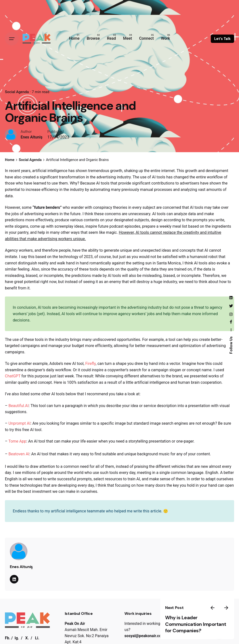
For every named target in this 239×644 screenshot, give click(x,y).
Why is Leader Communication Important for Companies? (198, 621)
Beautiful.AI (18, 406)
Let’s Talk (222, 39)
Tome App (17, 441)
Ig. (17, 638)
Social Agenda (17, 92)
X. (27, 638)
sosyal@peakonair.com (144, 636)
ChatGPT (13, 376)
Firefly (90, 364)
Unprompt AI (19, 423)
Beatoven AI (19, 454)
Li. (37, 638)
